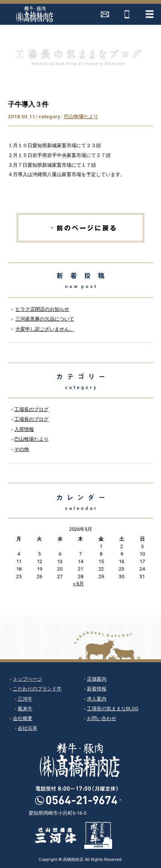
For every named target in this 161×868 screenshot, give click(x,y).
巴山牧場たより (81, 117)
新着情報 (97, 689)
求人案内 (97, 699)
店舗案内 (97, 679)
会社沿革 (27, 728)
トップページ (27, 679)
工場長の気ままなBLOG (113, 709)
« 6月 (78, 584)
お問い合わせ (102, 718)
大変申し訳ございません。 (45, 329)
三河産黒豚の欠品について (45, 319)
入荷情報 (24, 429)
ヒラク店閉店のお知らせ (42, 309)
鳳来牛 (25, 709)
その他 (22, 449)
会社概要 (23, 718)
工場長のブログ (31, 409)
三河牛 (25, 699)
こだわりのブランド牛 (37, 689)
